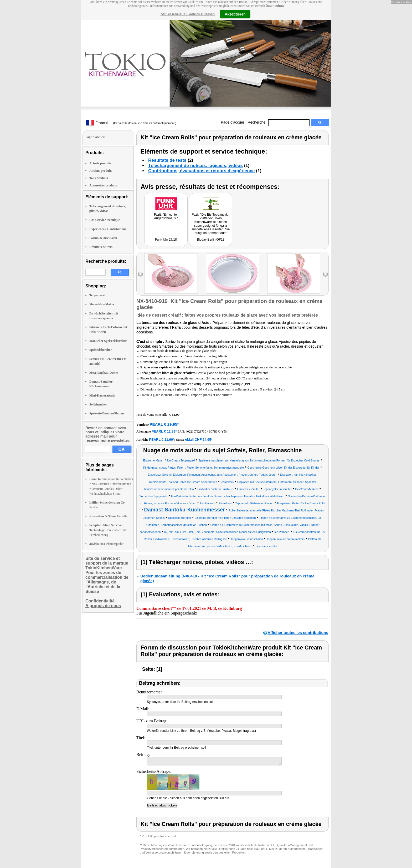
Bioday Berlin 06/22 (210, 240)
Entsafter (109, 516)
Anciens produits (101, 171)
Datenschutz (275, 6)
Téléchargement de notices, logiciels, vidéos (195, 166)
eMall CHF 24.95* (199, 440)
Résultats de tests (101, 247)
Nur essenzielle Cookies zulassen (187, 14)
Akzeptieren (235, 14)
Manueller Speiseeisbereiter (108, 341)
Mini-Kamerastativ (102, 395)
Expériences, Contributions (108, 229)
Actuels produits (100, 163)
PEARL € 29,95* (164, 424)
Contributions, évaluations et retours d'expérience (202, 171)
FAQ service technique (105, 220)
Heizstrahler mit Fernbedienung (108, 530)
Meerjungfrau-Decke (104, 373)
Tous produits (99, 178)
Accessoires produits (103, 185)
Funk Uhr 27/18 (166, 240)
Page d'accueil (233, 122)
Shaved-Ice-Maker (102, 304)
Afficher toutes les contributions (298, 633)
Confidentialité (100, 601)
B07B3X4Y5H (218, 432)
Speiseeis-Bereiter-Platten (107, 413)
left (140, 274)
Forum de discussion (103, 238)
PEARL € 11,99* (164, 431)
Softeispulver (98, 404)
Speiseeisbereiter (101, 350)
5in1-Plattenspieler (106, 544)
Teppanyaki (97, 295)
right (325, 274)
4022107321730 (196, 432)
